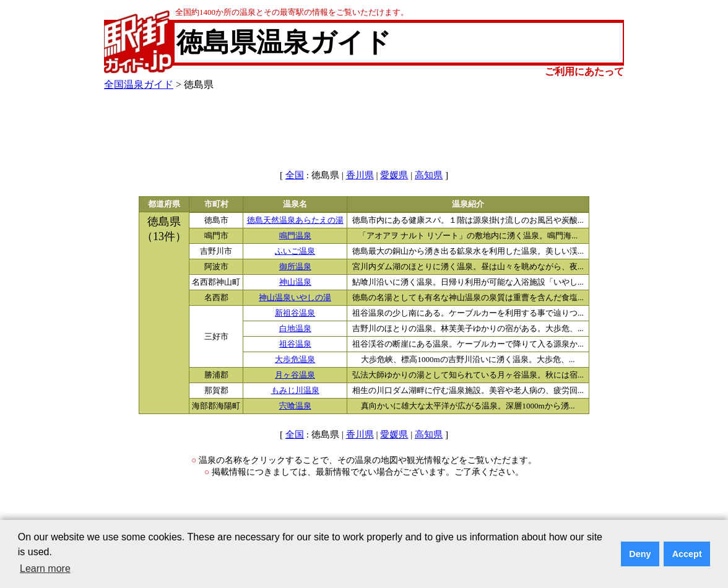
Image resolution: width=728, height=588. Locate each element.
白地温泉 (295, 329)
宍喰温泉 (295, 406)
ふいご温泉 (295, 251)
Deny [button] (640, 554)
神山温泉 (295, 282)
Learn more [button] (45, 569)
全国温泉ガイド (139, 84)
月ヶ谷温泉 (295, 375)
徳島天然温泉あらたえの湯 (295, 220)
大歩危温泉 (295, 360)
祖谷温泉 (295, 344)
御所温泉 (295, 267)
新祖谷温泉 (295, 313)
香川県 (360, 175)
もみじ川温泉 (295, 391)
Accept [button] (687, 554)
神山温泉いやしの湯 (295, 298)
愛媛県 (394, 175)
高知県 (429, 175)
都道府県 (164, 204)
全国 (295, 175)
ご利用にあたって (584, 71)
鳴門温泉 (295, 236)
